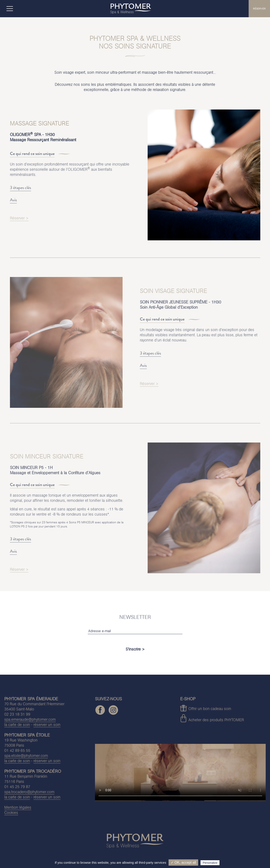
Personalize (210, 863)
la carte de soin (17, 725)
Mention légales (18, 807)
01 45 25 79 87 (17, 787)
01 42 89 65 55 (17, 750)
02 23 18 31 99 (17, 714)
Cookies (11, 812)
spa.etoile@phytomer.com (26, 756)
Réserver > (19, 221)
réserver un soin (47, 725)
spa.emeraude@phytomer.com (30, 719)
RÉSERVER (259, 9)
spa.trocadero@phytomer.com (29, 792)
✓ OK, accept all (183, 863)
